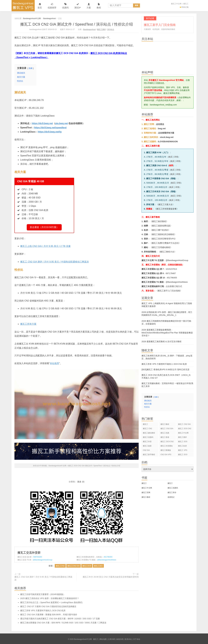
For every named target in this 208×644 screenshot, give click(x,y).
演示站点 (111, 29)
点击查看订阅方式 (174, 286)
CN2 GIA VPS (166, 455)
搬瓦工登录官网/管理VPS (163, 239)
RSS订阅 (184, 7)
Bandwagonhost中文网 (23, 6)
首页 (40, 6)
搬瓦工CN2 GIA (74, 565)
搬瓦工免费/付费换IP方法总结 (165, 243)
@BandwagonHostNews (107, 559)
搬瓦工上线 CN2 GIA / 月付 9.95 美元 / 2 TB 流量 (45, 245)
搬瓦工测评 (101, 29)
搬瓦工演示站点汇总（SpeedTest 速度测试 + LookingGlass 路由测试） (52, 601)
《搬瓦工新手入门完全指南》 (169, 291)
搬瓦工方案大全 (165, 204)
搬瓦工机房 (182, 446)
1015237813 (171, 269)
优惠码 (65, 6)
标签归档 (120, 638)
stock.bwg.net (167, 137)
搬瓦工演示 (98, 565)
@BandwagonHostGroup (43, 559)
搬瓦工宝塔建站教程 (161, 247)
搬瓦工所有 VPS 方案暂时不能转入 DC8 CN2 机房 (43, 609)
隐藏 (31, 68)
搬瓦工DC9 (87, 565)
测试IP (78, 6)
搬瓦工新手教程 (149, 455)
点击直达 (160, 124)
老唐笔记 (171, 497)
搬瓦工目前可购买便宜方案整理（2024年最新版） (43, 593)
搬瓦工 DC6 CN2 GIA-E (185, 429)
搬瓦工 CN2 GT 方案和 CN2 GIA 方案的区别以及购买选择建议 (48, 605)
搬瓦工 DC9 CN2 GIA (167, 442)
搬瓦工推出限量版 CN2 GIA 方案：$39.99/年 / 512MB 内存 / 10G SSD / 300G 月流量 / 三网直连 (63, 622)
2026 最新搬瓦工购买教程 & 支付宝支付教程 (161, 341)
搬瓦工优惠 (165, 433)
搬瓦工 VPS (183, 450)
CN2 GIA (146, 450)
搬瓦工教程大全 (167, 252)
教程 (99, 6)
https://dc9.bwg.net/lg (50, 132)
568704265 (38, 556)
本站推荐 (54, 362)
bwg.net (162, 129)
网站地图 (103, 638)
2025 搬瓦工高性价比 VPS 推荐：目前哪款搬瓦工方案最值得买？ (50, 597)
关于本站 (137, 638)
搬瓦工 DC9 (183, 455)
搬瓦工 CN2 (147, 429)
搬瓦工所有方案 (28, 323)
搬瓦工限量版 (166, 450)
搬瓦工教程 (165, 424)
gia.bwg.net (62, 123)
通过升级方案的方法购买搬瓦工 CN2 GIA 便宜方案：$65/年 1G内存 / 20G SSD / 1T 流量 (60, 618)
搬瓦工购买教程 (159, 221)
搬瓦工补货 (147, 442)
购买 (170, 157)
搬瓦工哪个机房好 (160, 230)
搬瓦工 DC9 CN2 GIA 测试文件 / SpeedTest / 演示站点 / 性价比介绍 (77, 24)
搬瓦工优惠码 (148, 437)
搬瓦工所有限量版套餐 (166, 209)
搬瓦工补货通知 (167, 446)
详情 (176, 157)
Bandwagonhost (50, 18)
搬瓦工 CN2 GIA (184, 424)
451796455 (108, 556)
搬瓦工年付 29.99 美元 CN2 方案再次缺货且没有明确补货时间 (111, 576)
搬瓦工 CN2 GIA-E (167, 429)
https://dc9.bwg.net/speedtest (50, 128)
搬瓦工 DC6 (183, 442)
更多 (79, 481)
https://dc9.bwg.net (42, 123)
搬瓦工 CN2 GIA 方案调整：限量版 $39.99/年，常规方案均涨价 (49, 614)
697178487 (171, 273)
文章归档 (112, 638)
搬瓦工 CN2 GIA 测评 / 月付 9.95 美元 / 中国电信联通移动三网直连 (55, 261)
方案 (89, 6)
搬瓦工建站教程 (149, 433)
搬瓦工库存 (172, 493)
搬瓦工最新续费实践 (161, 226)
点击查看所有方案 (166, 133)
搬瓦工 (186, 4)
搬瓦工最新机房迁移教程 (163, 234)
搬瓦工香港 (165, 437)
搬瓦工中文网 (176, 4)
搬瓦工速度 (147, 446)
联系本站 (128, 638)
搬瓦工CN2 (60, 565)
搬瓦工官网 (146, 493)
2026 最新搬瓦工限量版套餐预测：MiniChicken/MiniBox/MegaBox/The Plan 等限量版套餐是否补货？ (167, 333)
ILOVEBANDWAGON (168, 142)
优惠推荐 (52, 6)
